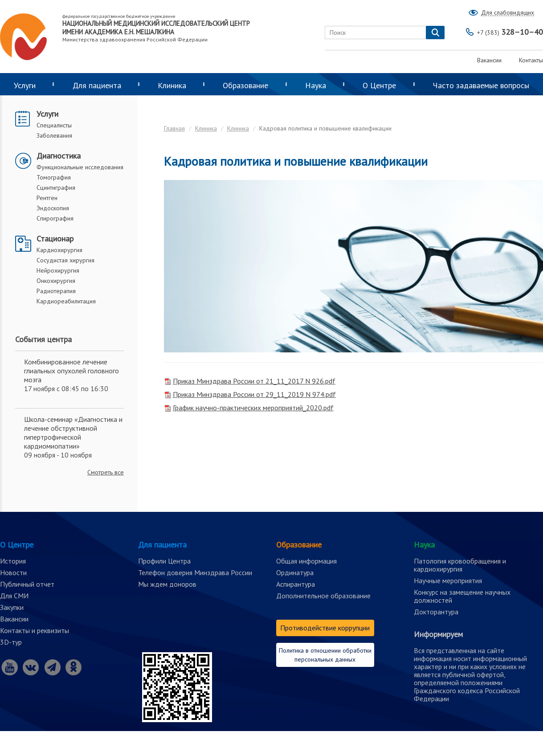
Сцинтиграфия (56, 188)
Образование (245, 85)
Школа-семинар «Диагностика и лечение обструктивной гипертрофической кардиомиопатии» (73, 433)
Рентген (47, 198)
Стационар (55, 239)
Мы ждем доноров (167, 584)
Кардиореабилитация (66, 301)
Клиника (172, 85)
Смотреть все (106, 472)
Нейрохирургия (58, 270)
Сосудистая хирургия (65, 260)
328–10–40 (510, 32)
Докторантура (436, 612)
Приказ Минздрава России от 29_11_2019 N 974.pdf (254, 394)
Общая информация (306, 561)
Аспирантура (296, 584)
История (13, 561)
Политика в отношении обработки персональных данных (325, 655)
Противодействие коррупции (325, 628)
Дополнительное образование (323, 596)
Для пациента (97, 85)
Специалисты (54, 125)
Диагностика (59, 156)
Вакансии (489, 60)
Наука (316, 85)
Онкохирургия (56, 281)
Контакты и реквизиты (35, 630)
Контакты (531, 60)
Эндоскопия (53, 208)
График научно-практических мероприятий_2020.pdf (253, 408)
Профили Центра (164, 561)
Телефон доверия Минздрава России (195, 572)
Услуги (47, 114)
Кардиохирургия (59, 250)
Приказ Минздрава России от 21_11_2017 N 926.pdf (254, 381)
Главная (174, 128)
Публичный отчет (27, 584)
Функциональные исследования (80, 167)
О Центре (379, 85)
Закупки (12, 607)
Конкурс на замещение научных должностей (462, 596)
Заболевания (54, 135)
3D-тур (11, 642)
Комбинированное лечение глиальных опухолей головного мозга (71, 371)
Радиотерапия (56, 291)
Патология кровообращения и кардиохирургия (460, 565)
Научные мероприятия (448, 580)
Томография (54, 177)
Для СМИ (14, 596)
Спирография (55, 218)
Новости (13, 572)
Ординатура (295, 572)
